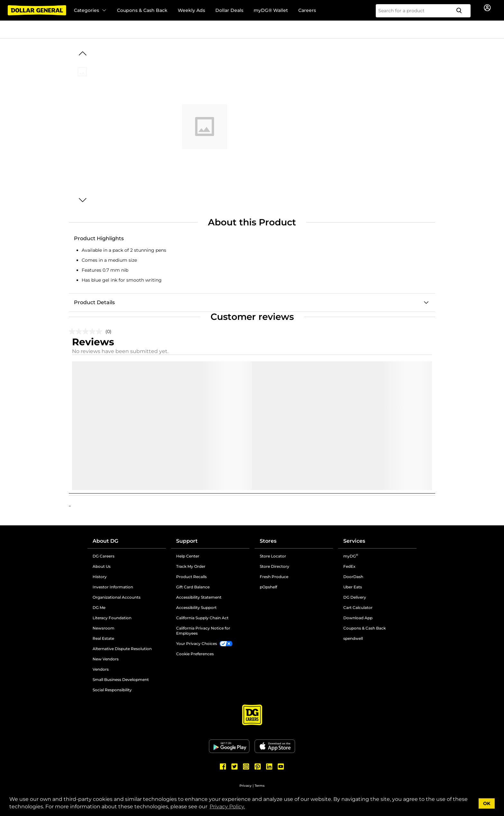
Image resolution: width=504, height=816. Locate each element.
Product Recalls (191, 577)
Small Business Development (121, 680)
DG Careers (104, 556)
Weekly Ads (191, 10)
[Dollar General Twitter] (235, 766)
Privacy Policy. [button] (227, 807)
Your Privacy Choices (197, 644)
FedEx (349, 566)
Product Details (94, 302)
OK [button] (487, 803)
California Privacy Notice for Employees (203, 631)
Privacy (246, 786)
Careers (307, 10)
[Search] (462, 11)
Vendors (101, 669)
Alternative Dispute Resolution (122, 649)
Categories (90, 10)
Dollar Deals (229, 10)
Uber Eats (353, 587)
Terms (260, 786)
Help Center (188, 556)
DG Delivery (355, 597)
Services (354, 541)
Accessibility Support (196, 607)
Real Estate (103, 638)
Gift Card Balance (193, 587)
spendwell (353, 638)
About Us (102, 566)
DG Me (99, 607)
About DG (105, 541)
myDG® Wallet (271, 10)
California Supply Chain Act (202, 618)
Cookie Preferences (195, 654)
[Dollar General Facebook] (223, 766)
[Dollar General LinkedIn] (269, 766)
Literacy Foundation (112, 618)
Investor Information (113, 587)
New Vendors (106, 659)
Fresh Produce (274, 577)
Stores (268, 541)
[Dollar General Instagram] (246, 766)
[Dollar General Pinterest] (258, 766)
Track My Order (191, 566)
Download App (358, 618)
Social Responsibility (112, 690)
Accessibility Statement (199, 597)
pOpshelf (268, 587)
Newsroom (104, 628)
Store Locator (273, 556)
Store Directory (274, 566)
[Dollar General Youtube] (281, 766)
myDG (351, 556)
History (100, 577)
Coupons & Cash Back (142, 10)
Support (187, 541)
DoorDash (353, 577)
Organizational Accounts (117, 597)
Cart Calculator (358, 607)
